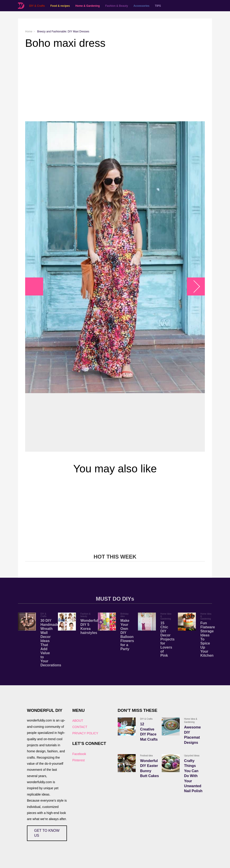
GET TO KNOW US (47, 833)
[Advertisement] (115, 85)
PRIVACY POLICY (85, 733)
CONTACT (80, 727)
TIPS (158, 6)
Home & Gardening (87, 6)
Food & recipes (60, 6)
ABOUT (78, 721)
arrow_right (194, 287)
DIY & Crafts (37, 6)
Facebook (79, 754)
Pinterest (79, 760)
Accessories (141, 6)
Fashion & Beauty (117, 6)
